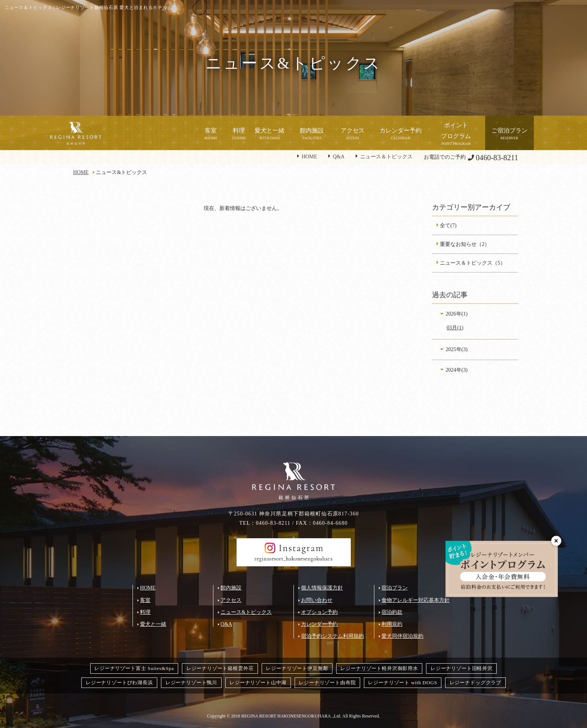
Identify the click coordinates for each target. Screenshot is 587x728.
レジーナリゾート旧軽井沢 (462, 668)
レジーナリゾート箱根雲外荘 (220, 668)
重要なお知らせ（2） (465, 244)
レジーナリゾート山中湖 (258, 683)
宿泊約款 (392, 612)
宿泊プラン (395, 588)
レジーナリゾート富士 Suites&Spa (134, 668)
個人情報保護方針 (322, 588)
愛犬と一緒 (153, 624)
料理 (145, 612)
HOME (309, 156)
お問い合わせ (317, 600)
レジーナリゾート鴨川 (191, 683)
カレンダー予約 (319, 624)
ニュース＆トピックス (386, 156)
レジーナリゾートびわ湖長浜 (119, 683)
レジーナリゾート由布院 (327, 683)
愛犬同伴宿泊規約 (402, 636)
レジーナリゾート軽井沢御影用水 (379, 668)
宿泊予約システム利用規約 (332, 636)
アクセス (231, 600)
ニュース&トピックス (246, 612)
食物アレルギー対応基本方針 (416, 600)
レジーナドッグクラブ (475, 683)
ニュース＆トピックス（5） (473, 263)
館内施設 (231, 588)
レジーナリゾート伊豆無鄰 (297, 668)
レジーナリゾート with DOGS (402, 683)
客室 (145, 600)
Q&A (339, 156)
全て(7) (448, 225)
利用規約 (392, 624)
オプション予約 (319, 612)
